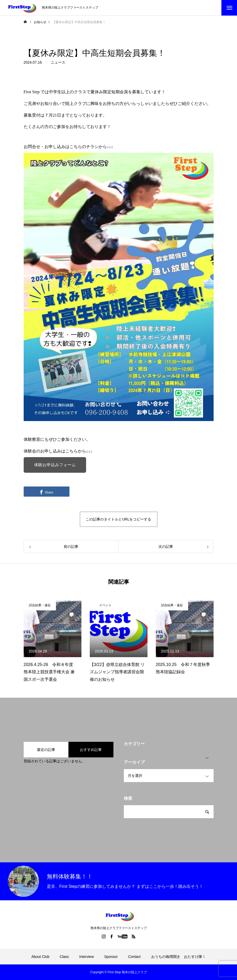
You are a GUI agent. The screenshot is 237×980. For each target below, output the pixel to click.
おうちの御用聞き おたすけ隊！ (178, 957)
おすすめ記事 (91, 750)
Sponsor (111, 957)
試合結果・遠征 (40, 605)
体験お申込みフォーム (55, 465)
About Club (40, 957)
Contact (134, 957)
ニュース (58, 64)
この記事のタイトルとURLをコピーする (118, 519)
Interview (86, 957)
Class (64, 957)
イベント (105, 605)
